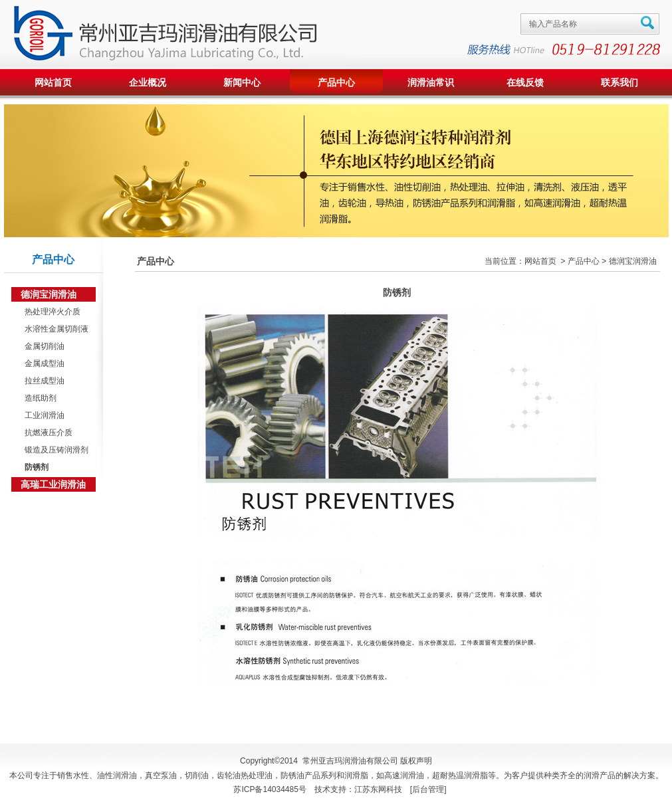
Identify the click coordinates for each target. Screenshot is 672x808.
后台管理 (428, 789)
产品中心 (336, 82)
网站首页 (53, 82)
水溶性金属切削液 (55, 329)
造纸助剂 (39, 398)
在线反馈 (525, 82)
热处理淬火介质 (51, 312)
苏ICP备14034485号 (270, 789)
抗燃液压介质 (47, 433)
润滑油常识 (431, 82)
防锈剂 (35, 467)
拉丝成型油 (43, 381)
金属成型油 (43, 363)
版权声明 (416, 761)
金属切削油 (43, 346)
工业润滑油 (43, 415)
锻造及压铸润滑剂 (55, 450)
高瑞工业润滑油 (53, 484)
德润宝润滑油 (49, 294)
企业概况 (148, 82)
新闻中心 (242, 82)
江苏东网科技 (378, 789)
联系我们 (619, 82)
